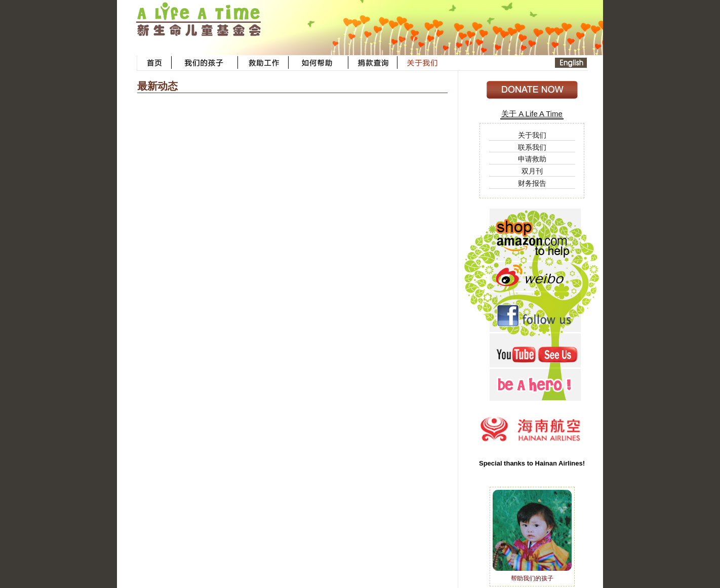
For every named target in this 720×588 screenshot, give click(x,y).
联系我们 (532, 147)
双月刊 (532, 171)
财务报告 (532, 183)
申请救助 (532, 159)
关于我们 (532, 135)
